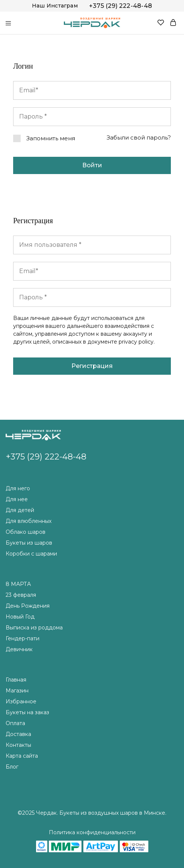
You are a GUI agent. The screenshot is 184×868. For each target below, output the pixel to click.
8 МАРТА (18, 584)
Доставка (18, 734)
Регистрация (92, 366)
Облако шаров (26, 532)
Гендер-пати (23, 638)
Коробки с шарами (31, 554)
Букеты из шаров (29, 543)
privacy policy (136, 342)
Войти (92, 165)
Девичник (19, 649)
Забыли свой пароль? (139, 137)
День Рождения (28, 606)
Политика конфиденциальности (92, 832)
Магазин (17, 691)
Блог (12, 767)
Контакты (18, 745)
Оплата (15, 723)
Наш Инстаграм (55, 6)
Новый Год (20, 617)
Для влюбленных (29, 521)
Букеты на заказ (27, 712)
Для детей (20, 510)
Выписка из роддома (34, 628)
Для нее (17, 499)
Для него (18, 488)
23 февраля (21, 595)
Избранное (21, 701)
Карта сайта (22, 756)
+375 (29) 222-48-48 (121, 6)
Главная (16, 680)
